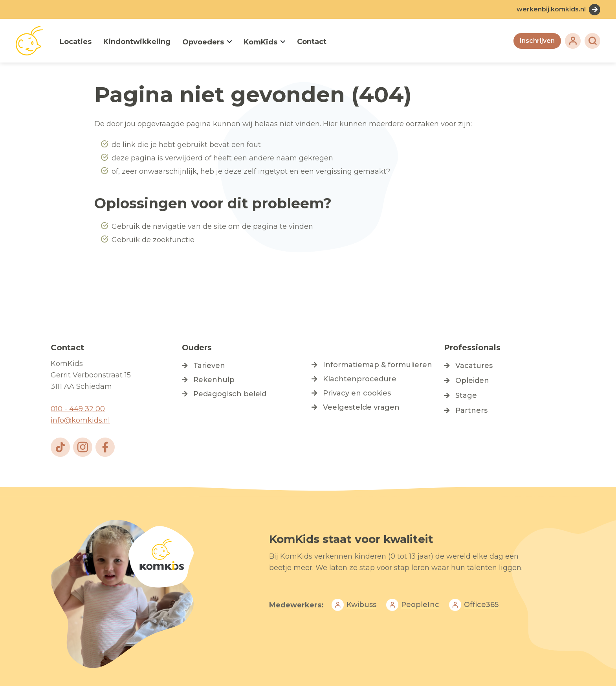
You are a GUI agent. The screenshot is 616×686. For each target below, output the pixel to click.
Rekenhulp (214, 380)
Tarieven (209, 366)
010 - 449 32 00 (78, 409)
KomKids (260, 42)
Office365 (481, 605)
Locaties (76, 42)
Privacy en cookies (357, 393)
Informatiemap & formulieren (378, 365)
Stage (466, 395)
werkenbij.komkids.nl (551, 9)
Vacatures (474, 366)
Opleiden (472, 381)
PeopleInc (420, 605)
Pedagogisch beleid (230, 394)
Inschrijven (537, 41)
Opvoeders (203, 42)
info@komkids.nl (80, 420)
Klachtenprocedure (360, 379)
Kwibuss (361, 605)
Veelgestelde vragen (361, 407)
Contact (312, 42)
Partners (471, 410)
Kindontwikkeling (137, 42)
